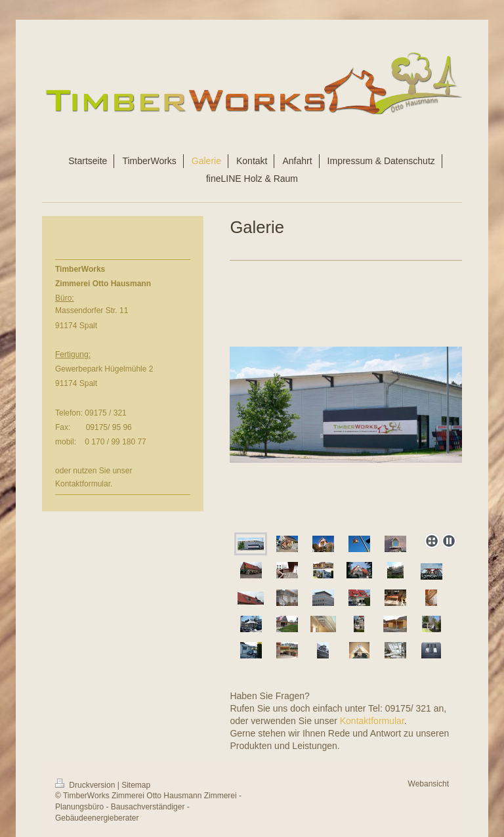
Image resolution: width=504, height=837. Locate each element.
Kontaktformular (372, 721)
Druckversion (86, 785)
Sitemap (136, 785)
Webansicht (429, 784)
